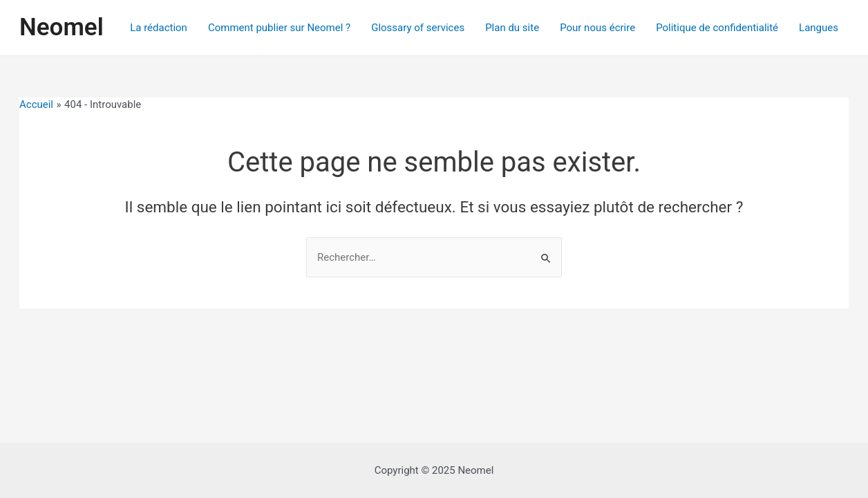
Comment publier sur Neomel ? (279, 28)
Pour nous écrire (597, 28)
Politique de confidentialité (717, 28)
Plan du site (512, 28)
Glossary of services (418, 28)
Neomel (62, 27)
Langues (819, 28)
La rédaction (159, 28)
